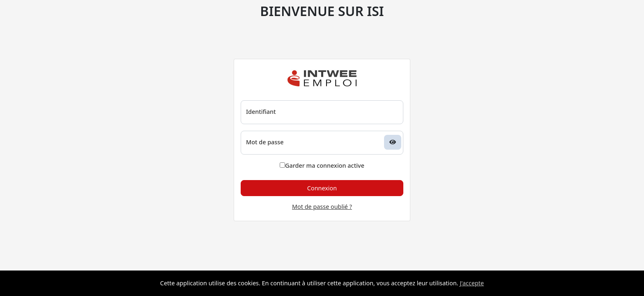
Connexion (322, 188)
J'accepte (472, 283)
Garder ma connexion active (322, 165)
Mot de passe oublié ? (322, 207)
